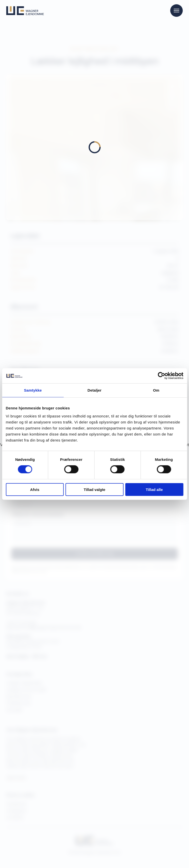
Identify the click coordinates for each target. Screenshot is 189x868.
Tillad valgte (94, 489)
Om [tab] (156, 390)
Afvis (35, 489)
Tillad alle (154, 489)
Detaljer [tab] (95, 390)
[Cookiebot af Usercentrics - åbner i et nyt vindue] (161, 376)
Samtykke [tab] (33, 390)
